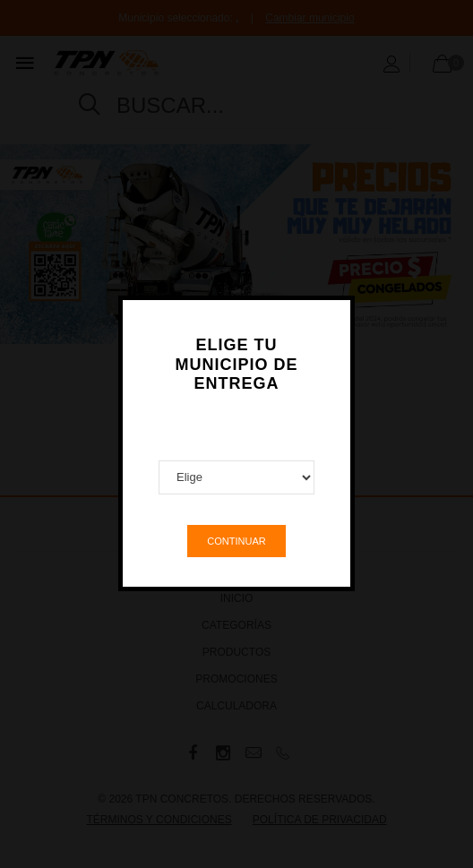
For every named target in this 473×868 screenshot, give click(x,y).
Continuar (236, 532)
